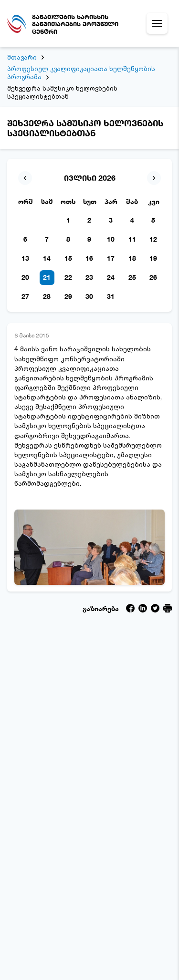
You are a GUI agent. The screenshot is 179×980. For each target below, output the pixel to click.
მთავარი (22, 57)
